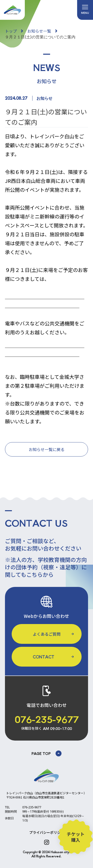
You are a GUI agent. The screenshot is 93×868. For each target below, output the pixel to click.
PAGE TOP (46, 753)
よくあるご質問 (47, 634)
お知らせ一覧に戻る (47, 449)
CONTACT (44, 657)
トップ (11, 31)
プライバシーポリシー (47, 832)
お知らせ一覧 (39, 31)
